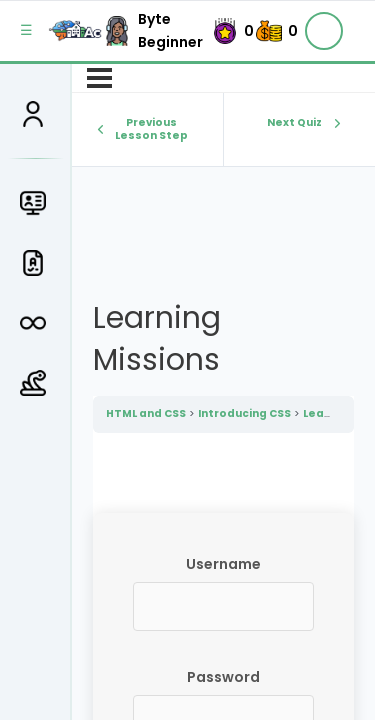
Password (223, 677)
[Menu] (99, 78)
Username (223, 564)
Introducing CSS (244, 413)
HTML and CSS (146, 413)
